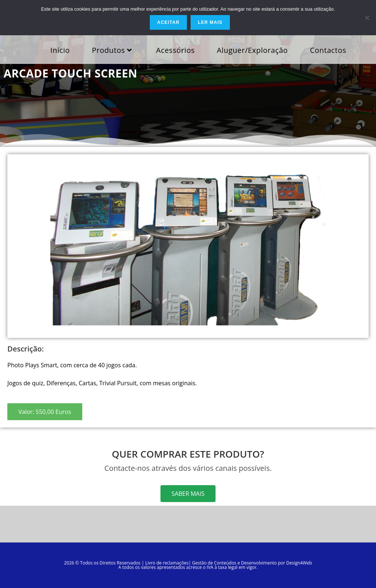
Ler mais (210, 22)
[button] (45, 412)
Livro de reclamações (167, 563)
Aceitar (168, 22)
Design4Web (299, 563)
